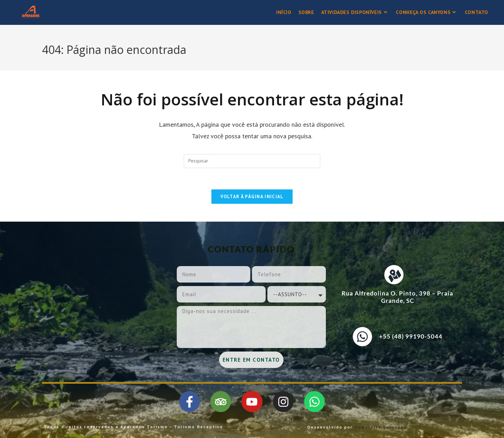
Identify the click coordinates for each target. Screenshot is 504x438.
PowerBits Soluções (381, 427)
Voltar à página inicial (252, 197)
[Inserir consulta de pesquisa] (252, 161)
